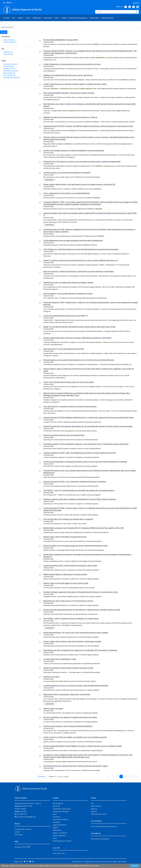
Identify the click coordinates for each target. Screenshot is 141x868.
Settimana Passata (11, 71)
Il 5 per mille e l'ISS (59, 853)
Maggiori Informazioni (106, 866)
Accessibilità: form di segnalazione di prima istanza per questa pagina (94, 861)
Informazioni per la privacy (23, 829)
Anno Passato (9, 75)
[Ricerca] (115, 12)
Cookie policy (19, 835)
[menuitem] (7, 18)
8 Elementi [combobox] (43, 777)
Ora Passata (9, 66)
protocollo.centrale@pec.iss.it (27, 817)
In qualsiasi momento (10, 64)
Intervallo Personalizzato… (12, 78)
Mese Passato (9, 73)
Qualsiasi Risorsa (9, 40)
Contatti (17, 832)
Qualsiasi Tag (8, 52)
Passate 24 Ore (9, 69)
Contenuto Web (10, 42)
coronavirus (8, 54)
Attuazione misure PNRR (22, 847)
